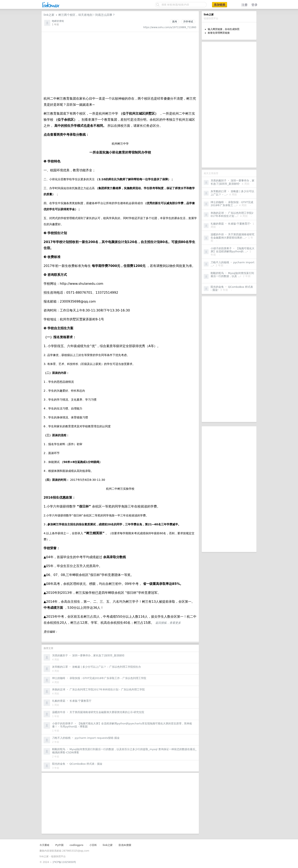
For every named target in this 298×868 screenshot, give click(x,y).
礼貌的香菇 (217, 224)
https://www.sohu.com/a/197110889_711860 (170, 27)
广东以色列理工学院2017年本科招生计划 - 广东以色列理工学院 (107, 689)
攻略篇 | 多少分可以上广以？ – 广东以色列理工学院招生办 (107, 667)
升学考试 (188, 22)
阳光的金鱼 (217, 287)
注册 (244, 5)
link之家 (49, 15)
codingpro (76, 845)
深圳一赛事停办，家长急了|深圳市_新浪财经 (233, 182)
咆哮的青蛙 (58, 21)
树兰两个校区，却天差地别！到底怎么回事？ (87, 15)
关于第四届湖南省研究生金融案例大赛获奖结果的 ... (233, 236)
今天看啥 (44, 845)
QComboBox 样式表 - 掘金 (86, 764)
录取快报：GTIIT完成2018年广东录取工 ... (232, 204)
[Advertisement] (229, 105)
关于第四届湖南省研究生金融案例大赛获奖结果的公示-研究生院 (107, 712)
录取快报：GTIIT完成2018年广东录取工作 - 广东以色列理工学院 (108, 678)
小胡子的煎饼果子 (221, 248)
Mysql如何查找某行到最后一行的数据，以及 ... (232, 275)
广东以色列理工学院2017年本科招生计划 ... (232, 215)
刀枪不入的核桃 (220, 262)
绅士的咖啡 (217, 202)
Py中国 (59, 845)
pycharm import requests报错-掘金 (97, 738)
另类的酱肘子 (219, 181)
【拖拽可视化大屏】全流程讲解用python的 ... (233, 250)
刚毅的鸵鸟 (217, 273)
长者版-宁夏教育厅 (239, 224)
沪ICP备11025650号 (64, 862)
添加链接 (220, 5)
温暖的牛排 (217, 234)
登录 (254, 5)
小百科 (93, 845)
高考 (175, 22)
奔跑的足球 (217, 213)
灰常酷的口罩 (219, 191)
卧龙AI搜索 (125, 845)
